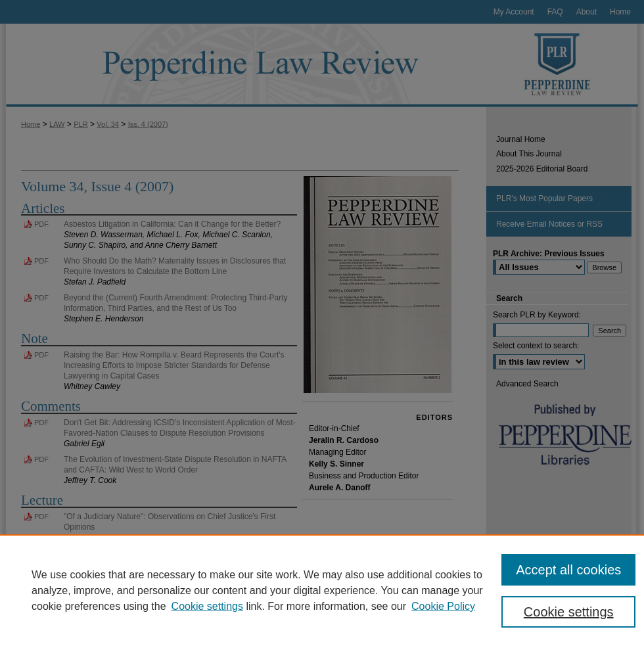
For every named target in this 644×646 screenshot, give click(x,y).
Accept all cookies (568, 570)
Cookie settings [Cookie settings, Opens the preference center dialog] (569, 612)
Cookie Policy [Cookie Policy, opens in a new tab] (443, 606)
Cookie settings (207, 606)
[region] (322, 590)
